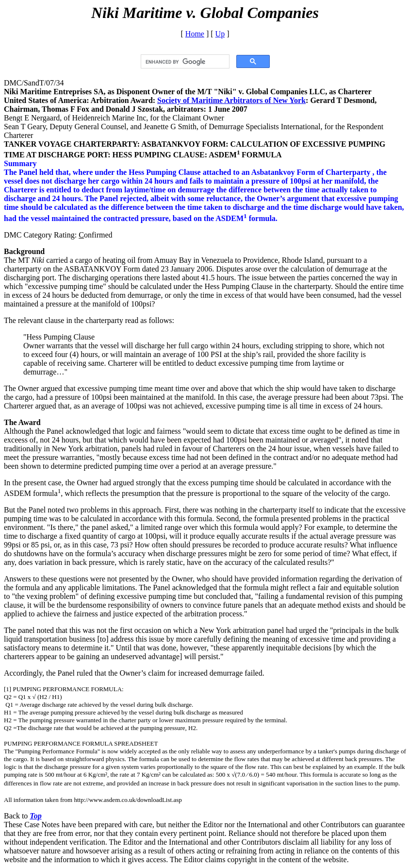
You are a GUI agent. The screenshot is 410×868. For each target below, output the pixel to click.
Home (195, 34)
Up (220, 34)
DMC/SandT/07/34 (34, 83)
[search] (184, 62)
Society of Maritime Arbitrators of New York (231, 100)
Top (35, 816)
